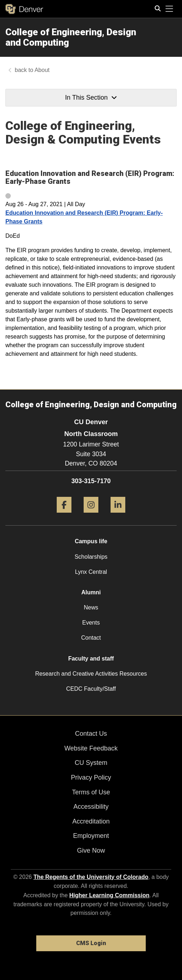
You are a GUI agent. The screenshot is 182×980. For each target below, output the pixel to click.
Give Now (91, 850)
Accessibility (91, 807)
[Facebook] (64, 515)
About (42, 70)
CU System (91, 763)
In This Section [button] (91, 97)
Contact (91, 638)
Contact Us (91, 734)
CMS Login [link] (91, 943)
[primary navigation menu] (169, 9)
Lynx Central (91, 572)
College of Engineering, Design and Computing (71, 37)
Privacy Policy (91, 777)
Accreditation (91, 821)
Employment (91, 836)
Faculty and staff (91, 659)
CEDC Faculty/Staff (91, 689)
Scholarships (91, 557)
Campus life (91, 541)
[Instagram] (91, 515)
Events (91, 623)
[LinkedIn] (118, 515)
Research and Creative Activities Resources (91, 674)
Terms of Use (91, 792)
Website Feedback (91, 748)
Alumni (91, 592)
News (91, 607)
